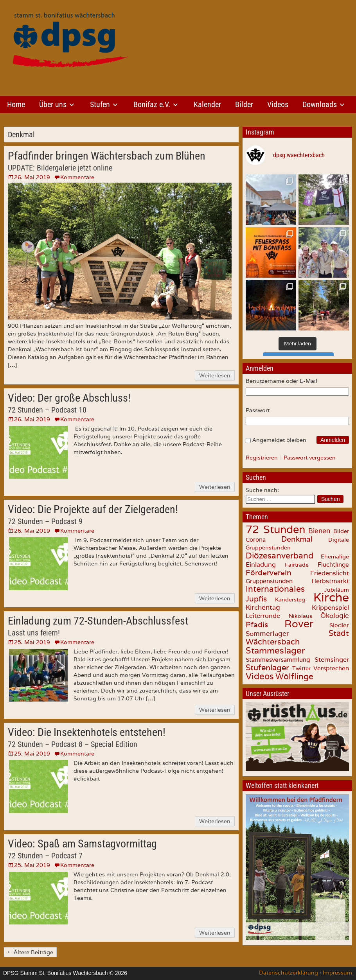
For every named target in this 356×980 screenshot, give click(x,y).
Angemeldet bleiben (279, 440)
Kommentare (77, 177)
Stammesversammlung (278, 660)
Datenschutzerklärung (289, 973)
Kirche (331, 597)
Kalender (207, 104)
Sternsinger (332, 659)
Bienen (319, 531)
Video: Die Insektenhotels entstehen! (87, 732)
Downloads (320, 104)
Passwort (258, 410)
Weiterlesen (215, 375)
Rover (299, 624)
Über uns (53, 104)
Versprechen (331, 668)
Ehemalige (335, 556)
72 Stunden (275, 529)
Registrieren (262, 458)
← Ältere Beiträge (30, 952)
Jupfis (256, 599)
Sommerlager (267, 634)
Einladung (261, 564)
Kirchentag (263, 607)
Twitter (301, 668)
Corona (256, 539)
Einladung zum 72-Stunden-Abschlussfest (98, 621)
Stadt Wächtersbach (297, 637)
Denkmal (297, 539)
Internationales (275, 589)
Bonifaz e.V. (152, 104)
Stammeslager (275, 650)
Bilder (244, 104)
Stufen (100, 104)
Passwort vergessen (310, 458)
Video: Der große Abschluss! (69, 398)
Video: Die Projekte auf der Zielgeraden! (93, 509)
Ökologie (335, 616)
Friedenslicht (330, 573)
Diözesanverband (280, 555)
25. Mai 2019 (32, 642)
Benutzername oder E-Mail (281, 381)
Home (16, 104)
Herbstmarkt (330, 581)
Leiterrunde (263, 616)
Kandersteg (290, 599)
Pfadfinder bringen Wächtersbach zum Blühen (107, 156)
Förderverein (269, 573)
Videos (278, 104)
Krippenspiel (330, 607)
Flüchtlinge (333, 564)
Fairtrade (297, 565)
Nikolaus (300, 616)
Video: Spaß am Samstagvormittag (82, 844)
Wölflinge (294, 676)
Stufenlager (267, 668)
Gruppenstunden (269, 581)
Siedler (339, 625)
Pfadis (257, 625)
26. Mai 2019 (32, 177)
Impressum (337, 973)
